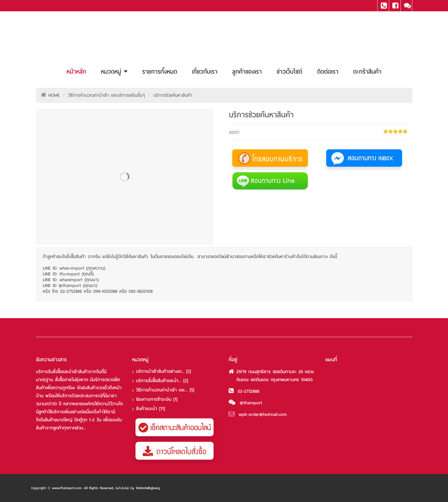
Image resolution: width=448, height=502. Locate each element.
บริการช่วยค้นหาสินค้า (173, 95)
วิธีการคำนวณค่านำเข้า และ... (165, 390)
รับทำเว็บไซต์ (122, 488)
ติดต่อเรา (328, 72)
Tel (383, 6)
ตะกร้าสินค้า (367, 72)
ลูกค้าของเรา (247, 72)
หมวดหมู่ (114, 72)
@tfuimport (251, 403)
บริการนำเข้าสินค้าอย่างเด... (164, 371)
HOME (54, 95)
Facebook (395, 6)
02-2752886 (249, 391)
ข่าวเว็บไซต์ (289, 72)
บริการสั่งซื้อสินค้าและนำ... (162, 381)
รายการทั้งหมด (160, 72)
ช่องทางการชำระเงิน (157, 399)
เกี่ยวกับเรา (205, 72)
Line (406, 6)
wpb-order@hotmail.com (263, 414)
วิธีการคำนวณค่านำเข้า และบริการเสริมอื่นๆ (107, 95)
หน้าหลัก (76, 72)
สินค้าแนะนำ (151, 409)
